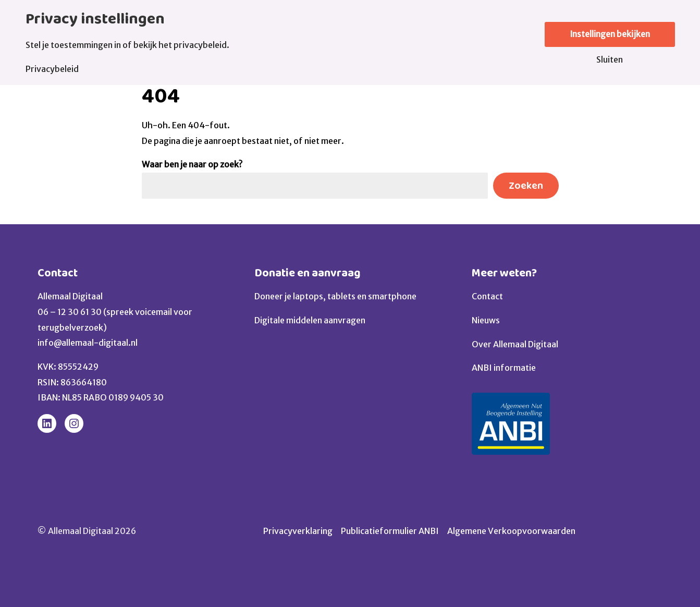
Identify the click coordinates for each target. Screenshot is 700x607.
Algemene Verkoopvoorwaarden (511, 531)
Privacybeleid (52, 69)
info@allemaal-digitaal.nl (88, 343)
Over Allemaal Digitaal (515, 344)
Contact (58, 273)
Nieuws (486, 320)
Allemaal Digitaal (70, 296)
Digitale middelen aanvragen (310, 320)
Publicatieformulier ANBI (390, 531)
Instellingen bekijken (610, 34)
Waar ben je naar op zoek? (192, 164)
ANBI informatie (504, 368)
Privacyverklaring (298, 531)
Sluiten (610, 59)
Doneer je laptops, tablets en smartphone (335, 296)
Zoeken (526, 186)
